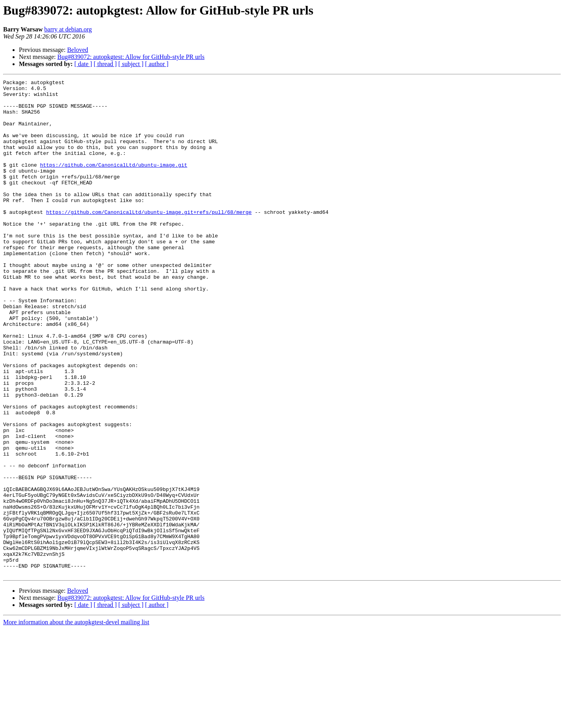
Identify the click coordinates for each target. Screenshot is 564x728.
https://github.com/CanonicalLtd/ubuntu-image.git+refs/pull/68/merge (149, 239)
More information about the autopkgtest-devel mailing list (76, 721)
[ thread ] (105, 64)
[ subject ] (131, 64)
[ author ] (157, 64)
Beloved (78, 50)
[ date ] (83, 64)
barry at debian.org (68, 29)
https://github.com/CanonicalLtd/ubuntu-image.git (114, 182)
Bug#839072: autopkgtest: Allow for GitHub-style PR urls (131, 57)
